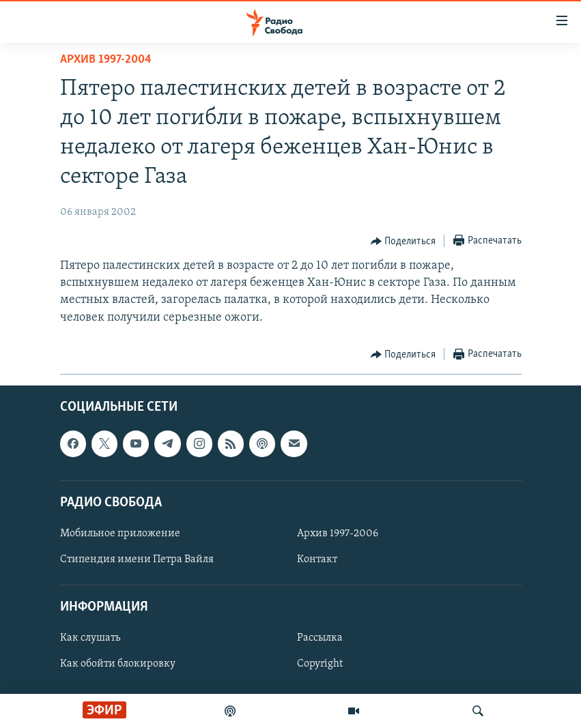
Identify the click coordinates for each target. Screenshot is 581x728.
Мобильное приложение (120, 534)
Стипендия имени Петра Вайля (137, 559)
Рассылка (320, 638)
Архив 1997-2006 (338, 534)
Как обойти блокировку (118, 664)
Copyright (320, 664)
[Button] (403, 242)
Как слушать (90, 638)
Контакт (317, 559)
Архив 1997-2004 (106, 60)
